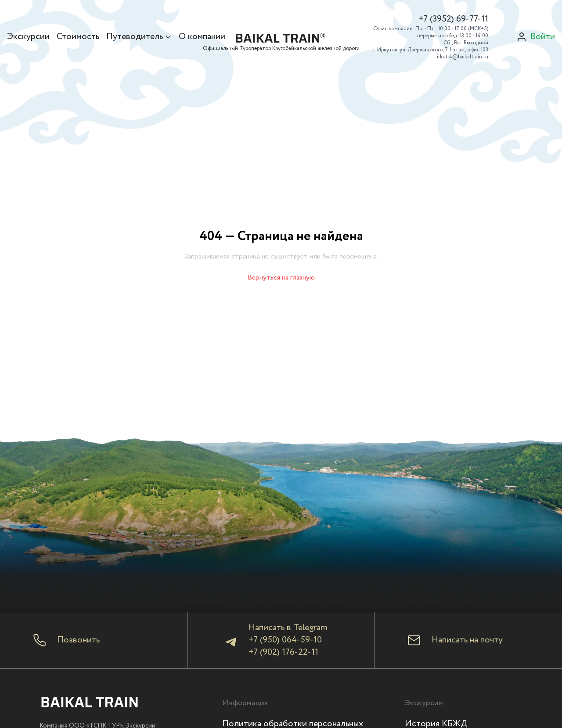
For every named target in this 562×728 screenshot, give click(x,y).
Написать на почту (467, 640)
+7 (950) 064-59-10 (285, 640)
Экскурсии (28, 37)
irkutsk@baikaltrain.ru (463, 57)
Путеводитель (139, 37)
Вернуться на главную (281, 278)
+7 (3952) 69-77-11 (453, 19)
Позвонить (78, 640)
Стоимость (78, 37)
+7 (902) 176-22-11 (283, 652)
